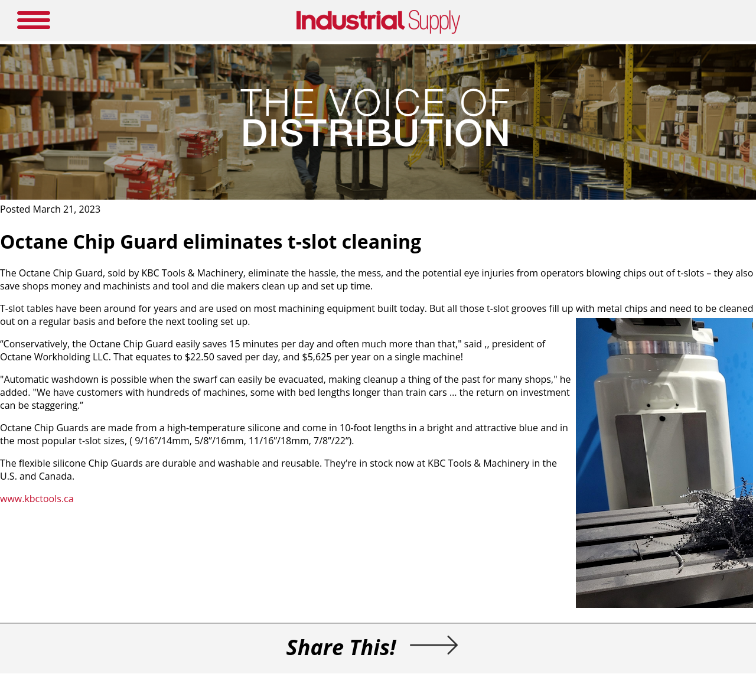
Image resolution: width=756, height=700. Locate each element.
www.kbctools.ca (37, 499)
